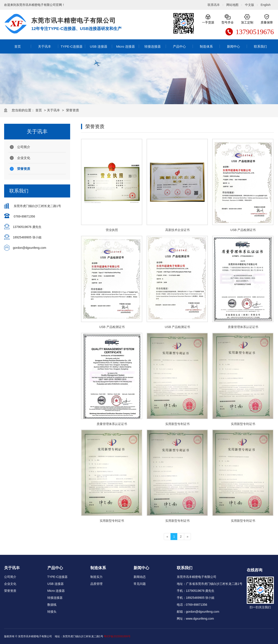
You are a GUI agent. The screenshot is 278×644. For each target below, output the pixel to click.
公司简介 (24, 147)
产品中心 (179, 46)
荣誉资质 (24, 169)
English (266, 5)
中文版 (250, 5)
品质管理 (96, 584)
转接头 (52, 612)
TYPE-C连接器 (72, 46)
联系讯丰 (214, 5)
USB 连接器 (99, 46)
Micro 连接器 (126, 46)
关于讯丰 (45, 46)
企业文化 (24, 158)
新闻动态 (140, 577)
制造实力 (96, 577)
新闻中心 (233, 46)
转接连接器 (153, 46)
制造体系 (206, 46)
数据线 (52, 605)
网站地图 (232, 5)
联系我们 (260, 46)
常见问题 (140, 584)
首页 (18, 46)
